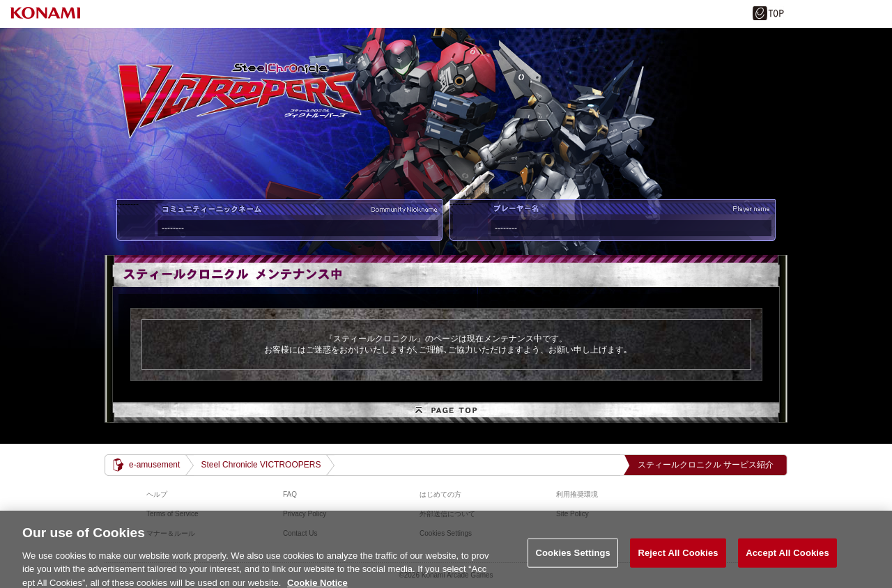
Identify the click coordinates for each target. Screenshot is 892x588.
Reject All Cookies (678, 558)
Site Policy (572, 514)
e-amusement (154, 465)
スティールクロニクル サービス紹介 (706, 465)
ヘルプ (157, 494)
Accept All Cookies (787, 558)
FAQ (290, 494)
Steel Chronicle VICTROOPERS (261, 465)
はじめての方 (440, 494)
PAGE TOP (446, 412)
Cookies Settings (573, 558)
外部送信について (447, 514)
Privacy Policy (305, 514)
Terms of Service (172, 514)
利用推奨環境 (577, 494)
